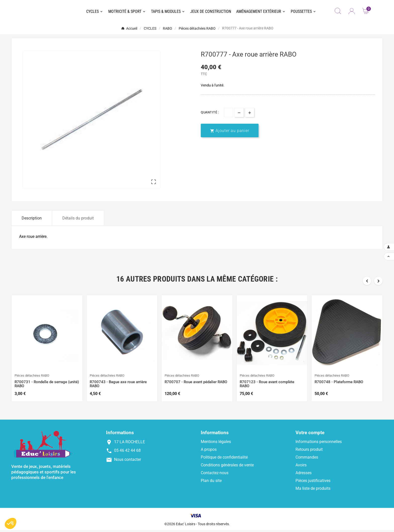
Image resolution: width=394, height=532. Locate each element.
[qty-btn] (239, 114)
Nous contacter (128, 461)
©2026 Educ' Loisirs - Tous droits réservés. (197, 526)
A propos (209, 451)
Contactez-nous (215, 475)
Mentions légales (216, 444)
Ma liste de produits (313, 490)
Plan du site (211, 483)
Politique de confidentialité (224, 459)
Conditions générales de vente (227, 467)
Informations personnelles (319, 444)
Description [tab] (32, 220)
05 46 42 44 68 (127, 452)
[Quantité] (229, 114)
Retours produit (309, 451)
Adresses (304, 475)
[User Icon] (352, 12)
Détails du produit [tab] (78, 220)
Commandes (307, 459)
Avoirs (301, 467)
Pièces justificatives (313, 483)
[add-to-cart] (230, 132)
